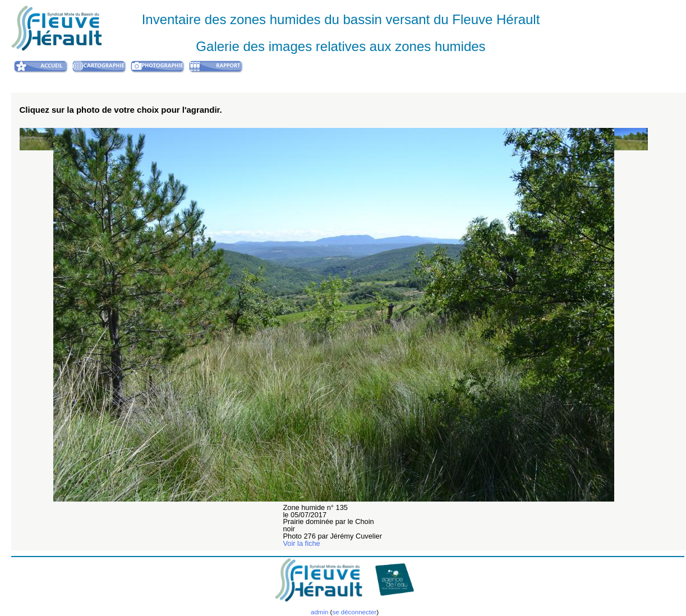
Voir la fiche (302, 543)
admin (319, 612)
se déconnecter (354, 612)
